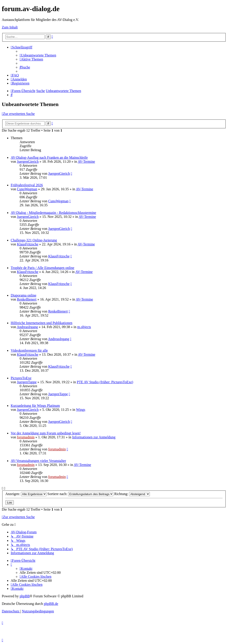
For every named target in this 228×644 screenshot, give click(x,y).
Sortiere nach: (80, 494)
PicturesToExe (21, 378)
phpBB (25, 596)
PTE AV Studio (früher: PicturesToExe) (105, 382)
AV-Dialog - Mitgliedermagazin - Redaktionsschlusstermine (53, 213)
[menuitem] (38, 55)
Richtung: (132, 494)
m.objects (84, 327)
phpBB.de (51, 604)
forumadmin (26, 437)
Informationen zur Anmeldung (94, 437)
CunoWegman (27, 189)
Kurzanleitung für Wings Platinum (35, 406)
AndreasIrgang (27, 327)
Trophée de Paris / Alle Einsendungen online (43, 268)
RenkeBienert (27, 299)
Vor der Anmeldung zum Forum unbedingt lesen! (46, 433)
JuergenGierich (28, 162)
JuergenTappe (27, 382)
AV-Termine (86, 162)
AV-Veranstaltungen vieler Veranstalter (38, 461)
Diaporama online (23, 295)
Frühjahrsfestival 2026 (27, 185)
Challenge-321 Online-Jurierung (34, 240)
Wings (80, 410)
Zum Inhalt (10, 27)
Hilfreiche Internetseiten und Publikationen (42, 323)
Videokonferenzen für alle (29, 350)
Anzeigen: (26, 494)
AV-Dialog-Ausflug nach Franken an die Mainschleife (49, 157)
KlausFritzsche (28, 244)
